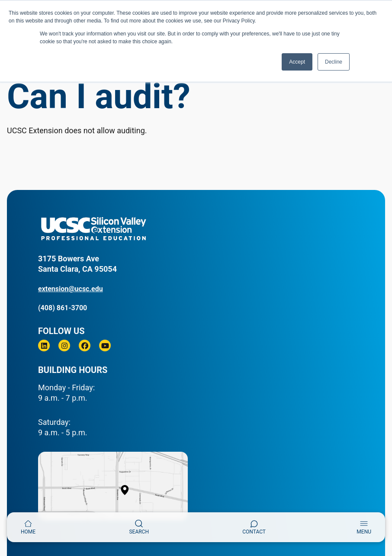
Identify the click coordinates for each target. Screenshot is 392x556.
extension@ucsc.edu (71, 289)
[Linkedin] (44, 345)
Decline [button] (334, 62)
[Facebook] (85, 345)
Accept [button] (297, 62)
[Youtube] (105, 345)
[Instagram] (64, 345)
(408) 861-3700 (63, 308)
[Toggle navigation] (364, 527)
